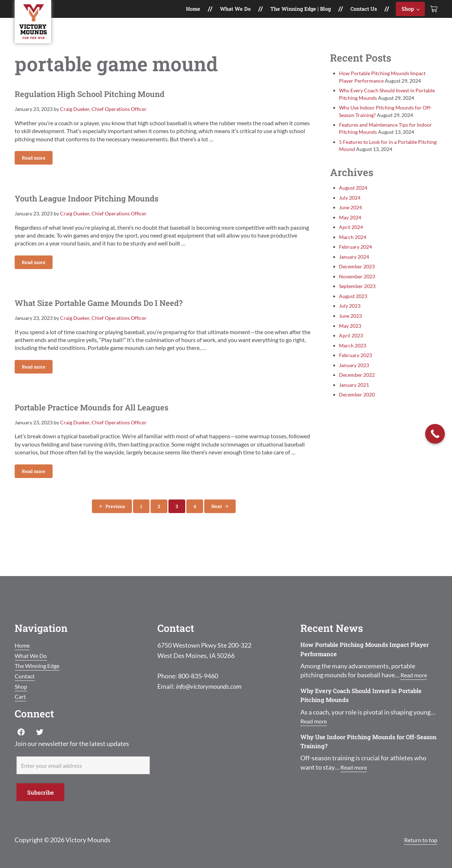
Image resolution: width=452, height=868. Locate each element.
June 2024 (350, 215)
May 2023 (350, 334)
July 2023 (350, 314)
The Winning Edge (40, 665)
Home (23, 645)
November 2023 (357, 284)
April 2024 (351, 235)
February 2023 (355, 363)
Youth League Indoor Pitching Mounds (107, 211)
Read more (37, 170)
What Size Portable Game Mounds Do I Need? (123, 319)
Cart (21, 696)
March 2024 (353, 245)
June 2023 (350, 324)
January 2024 (354, 265)
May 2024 (350, 225)
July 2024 (350, 206)
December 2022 (357, 383)
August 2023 (353, 304)
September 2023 (357, 294)
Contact (26, 676)
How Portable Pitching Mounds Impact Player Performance (359, 649)
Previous (115, 527)
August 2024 (353, 196)
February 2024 (355, 255)
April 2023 (351, 343)
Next (217, 527)
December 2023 (357, 274)
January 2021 (354, 393)
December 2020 (357, 402)
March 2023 (353, 353)
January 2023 (354, 373)
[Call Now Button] (435, 434)
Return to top (419, 840)
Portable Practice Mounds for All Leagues (114, 426)
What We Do (33, 655)
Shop (22, 686)
